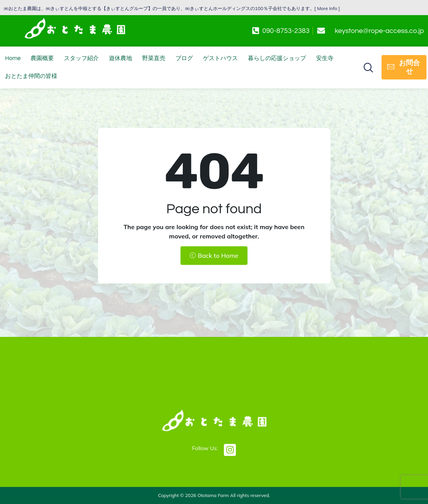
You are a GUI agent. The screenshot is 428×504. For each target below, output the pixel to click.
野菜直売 (154, 58)
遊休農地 (120, 58)
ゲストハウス (220, 58)
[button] (368, 67)
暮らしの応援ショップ (277, 58)
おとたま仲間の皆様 (31, 76)
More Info (327, 8)
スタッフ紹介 (81, 58)
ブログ (184, 58)
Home (13, 58)
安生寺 (325, 58)
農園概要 (42, 58)
